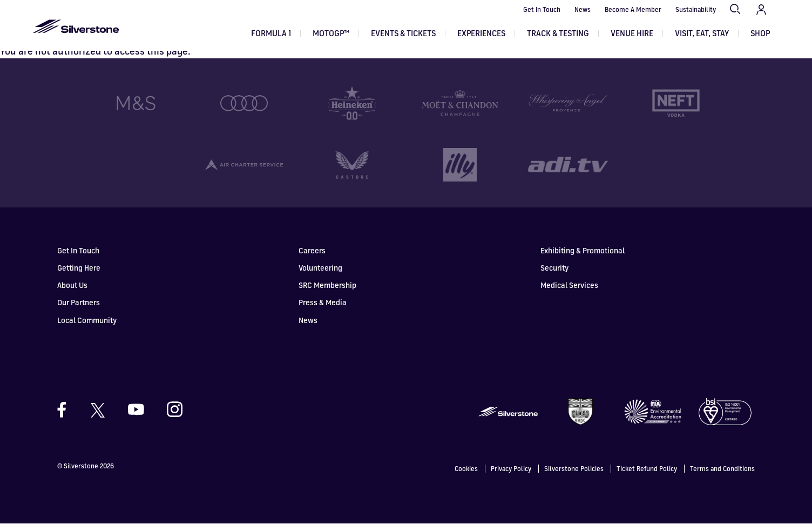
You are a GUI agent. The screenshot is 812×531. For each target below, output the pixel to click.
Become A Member (633, 9)
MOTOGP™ (331, 33)
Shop (760, 33)
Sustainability (696, 9)
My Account (761, 10)
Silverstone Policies (574, 476)
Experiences (481, 33)
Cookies (466, 476)
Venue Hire (632, 33)
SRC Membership (327, 293)
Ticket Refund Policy (647, 476)
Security (554, 276)
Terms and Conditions (722, 476)
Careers (312, 258)
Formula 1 (271, 33)
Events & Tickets (403, 33)
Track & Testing (558, 33)
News (583, 9)
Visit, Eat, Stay (702, 33)
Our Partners (79, 310)
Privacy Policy (511, 476)
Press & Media (323, 310)
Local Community (87, 328)
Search (736, 10)
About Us (72, 293)
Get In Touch (542, 9)
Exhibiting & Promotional (583, 258)
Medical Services (569, 293)
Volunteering (320, 276)
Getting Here (79, 276)
